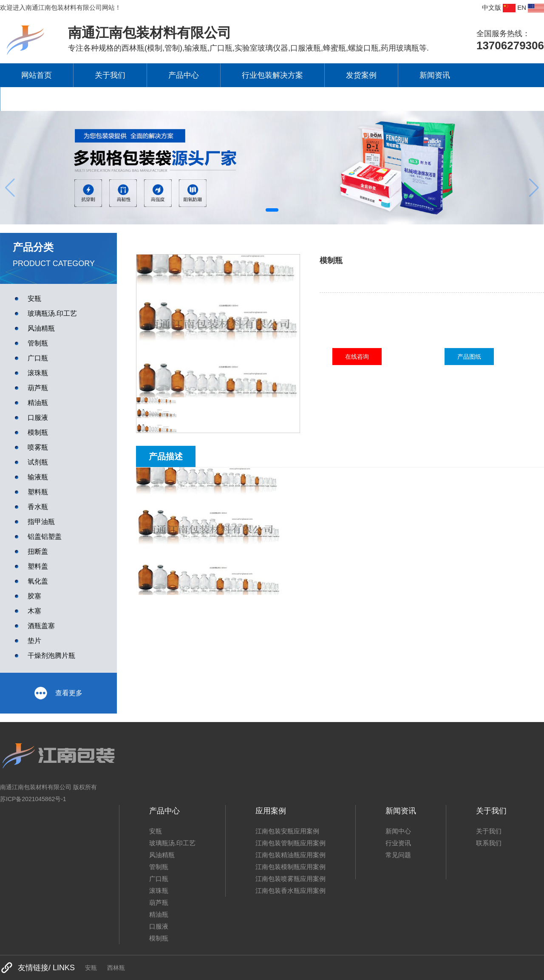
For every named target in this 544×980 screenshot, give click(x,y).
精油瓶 (38, 403)
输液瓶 (38, 477)
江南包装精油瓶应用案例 (290, 855)
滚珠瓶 (38, 373)
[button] (272, 210)
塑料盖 (38, 566)
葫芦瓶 (38, 388)
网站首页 (37, 75)
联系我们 (37, 99)
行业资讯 (398, 843)
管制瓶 (38, 343)
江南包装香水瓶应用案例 (290, 891)
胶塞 (34, 596)
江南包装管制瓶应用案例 (290, 843)
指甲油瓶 (41, 522)
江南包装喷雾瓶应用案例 (290, 879)
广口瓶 (38, 358)
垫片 (34, 641)
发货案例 (361, 75)
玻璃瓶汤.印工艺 (52, 313)
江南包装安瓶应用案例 (287, 831)
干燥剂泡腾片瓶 (51, 656)
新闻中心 (398, 831)
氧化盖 (38, 581)
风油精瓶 (41, 328)
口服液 (38, 418)
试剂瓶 (38, 462)
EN (531, 8)
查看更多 (58, 693)
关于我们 (110, 75)
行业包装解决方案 (272, 75)
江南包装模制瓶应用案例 (290, 867)
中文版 (499, 8)
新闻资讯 (435, 75)
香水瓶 (38, 507)
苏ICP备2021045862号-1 (33, 799)
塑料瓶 (38, 492)
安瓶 (34, 299)
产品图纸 (469, 357)
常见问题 (398, 855)
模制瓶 (38, 432)
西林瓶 (116, 968)
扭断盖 (38, 551)
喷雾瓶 (38, 447)
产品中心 (184, 75)
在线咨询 (357, 357)
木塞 (34, 611)
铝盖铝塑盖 (45, 537)
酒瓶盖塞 (41, 626)
